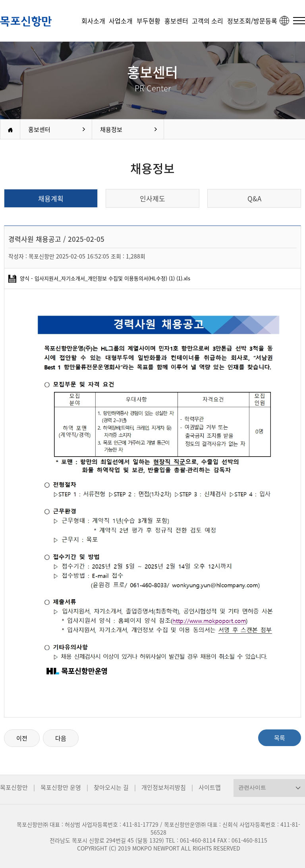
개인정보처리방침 (164, 787)
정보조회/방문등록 (252, 21)
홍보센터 (176, 21)
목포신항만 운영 (61, 787)
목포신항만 (14, 787)
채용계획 (51, 198)
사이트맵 (210, 787)
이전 (22, 738)
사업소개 (121, 21)
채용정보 (111, 129)
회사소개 (93, 21)
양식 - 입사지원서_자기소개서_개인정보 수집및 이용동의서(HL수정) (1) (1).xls (99, 278)
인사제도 (152, 198)
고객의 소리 (208, 21)
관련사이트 (252, 787)
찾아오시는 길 (111, 787)
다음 (61, 738)
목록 (280, 738)
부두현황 (149, 21)
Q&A (254, 198)
